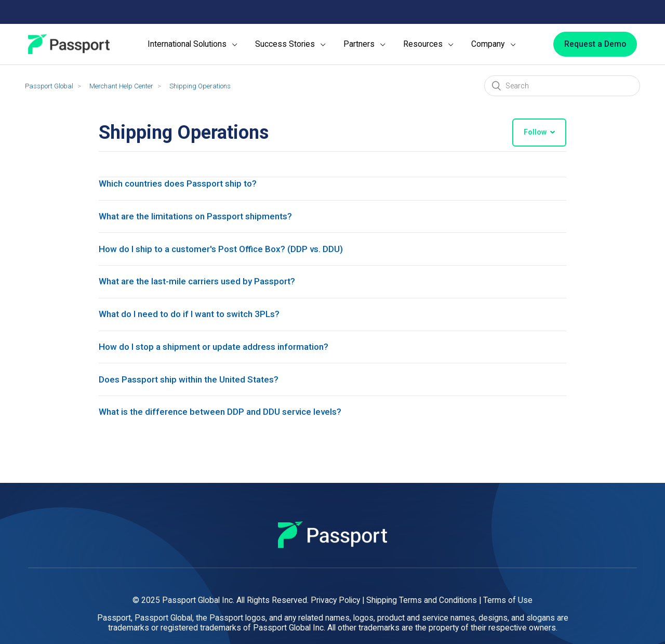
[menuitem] (192, 44)
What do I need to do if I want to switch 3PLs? (194, 326)
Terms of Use (508, 600)
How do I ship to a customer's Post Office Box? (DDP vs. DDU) (226, 255)
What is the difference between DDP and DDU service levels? (224, 432)
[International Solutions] (192, 44)
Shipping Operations (200, 86)
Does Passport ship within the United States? (193, 396)
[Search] (562, 86)
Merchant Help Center (121, 86)
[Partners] (364, 44)
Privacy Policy (335, 600)
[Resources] (428, 44)
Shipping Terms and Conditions (422, 600)
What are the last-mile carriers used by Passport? (203, 290)
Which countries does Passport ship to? (182, 184)
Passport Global (49, 86)
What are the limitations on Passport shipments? (201, 220)
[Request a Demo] (595, 44)
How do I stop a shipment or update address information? (220, 361)
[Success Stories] (290, 44)
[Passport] (69, 44)
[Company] (493, 44)
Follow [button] (535, 132)
